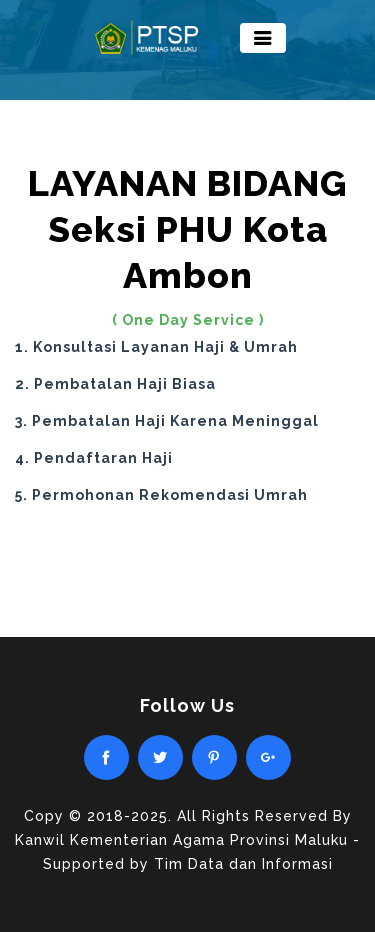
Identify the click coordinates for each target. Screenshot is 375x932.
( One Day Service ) (188, 320)
